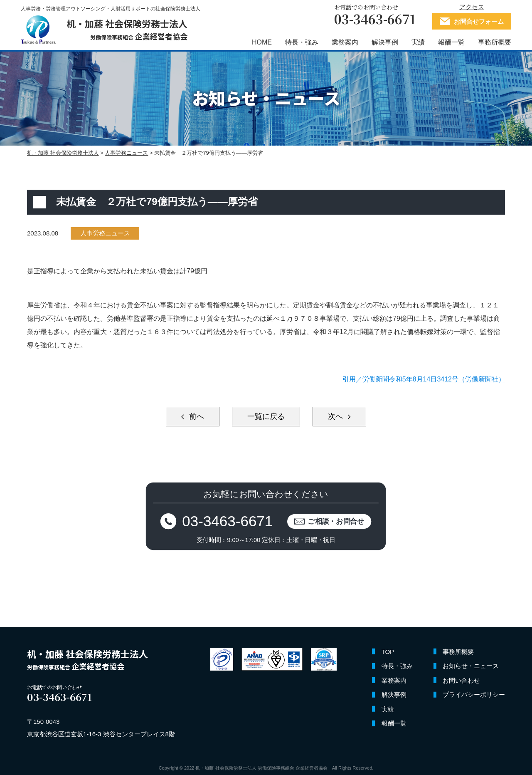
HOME (262, 43)
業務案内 (345, 43)
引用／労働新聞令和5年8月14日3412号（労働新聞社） (424, 379)
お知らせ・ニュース (471, 666)
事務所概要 (495, 43)
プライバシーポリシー (474, 695)
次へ (336, 416)
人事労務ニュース (105, 233)
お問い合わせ (461, 680)
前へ (196, 416)
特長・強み (302, 43)
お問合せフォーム (479, 21)
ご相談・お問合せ (336, 521)
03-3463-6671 (228, 521)
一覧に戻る (266, 416)
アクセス (472, 7)
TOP (388, 652)
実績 (418, 43)
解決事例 (385, 43)
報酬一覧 (451, 43)
